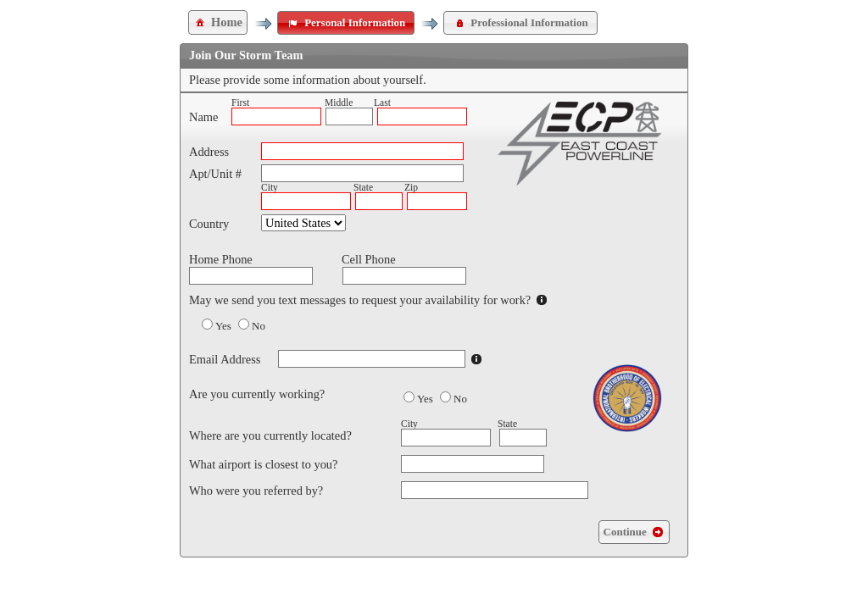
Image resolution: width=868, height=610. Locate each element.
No (259, 326)
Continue (634, 532)
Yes (223, 326)
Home (218, 22)
